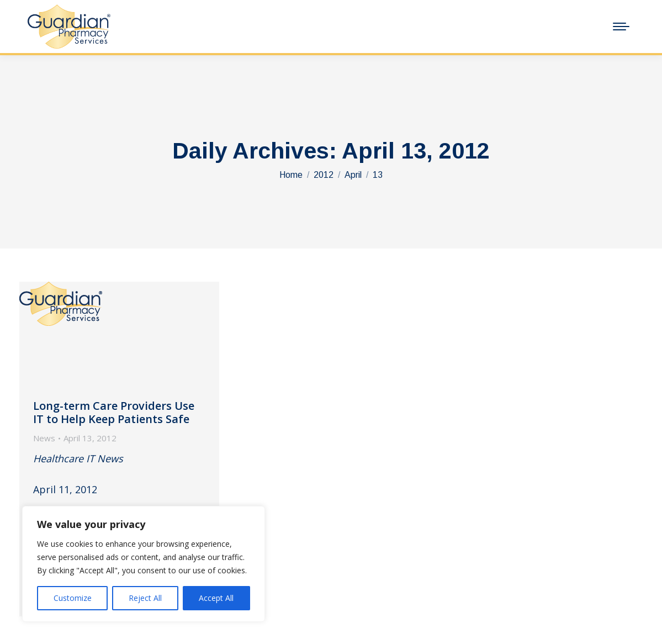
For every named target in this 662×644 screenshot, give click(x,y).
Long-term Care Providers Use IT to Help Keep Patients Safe (114, 412)
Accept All (216, 598)
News (44, 438)
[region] (144, 564)
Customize (73, 598)
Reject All (145, 598)
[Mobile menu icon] (621, 27)
